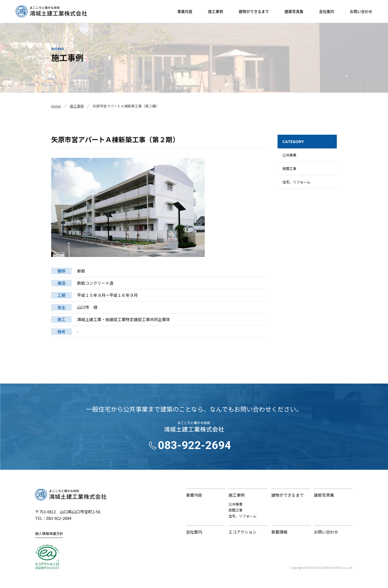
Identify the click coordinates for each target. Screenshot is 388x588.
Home (56, 106)
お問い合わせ (361, 11)
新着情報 (279, 532)
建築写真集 (294, 11)
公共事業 (289, 155)
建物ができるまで (254, 11)
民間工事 (289, 168)
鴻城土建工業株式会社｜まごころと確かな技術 (71, 495)
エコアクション (242, 532)
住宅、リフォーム (296, 182)
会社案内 (327, 11)
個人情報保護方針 (49, 533)
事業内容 (185, 11)
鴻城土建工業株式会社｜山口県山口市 (51, 11)
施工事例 (216, 11)
